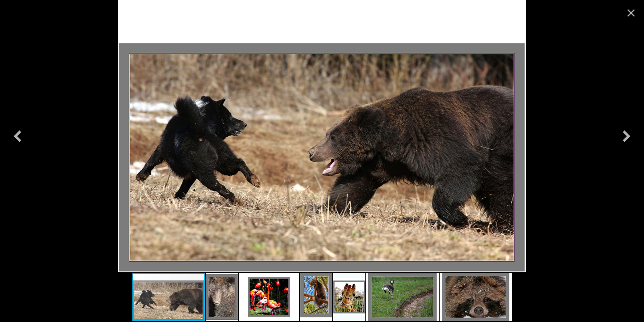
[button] (17, 136)
